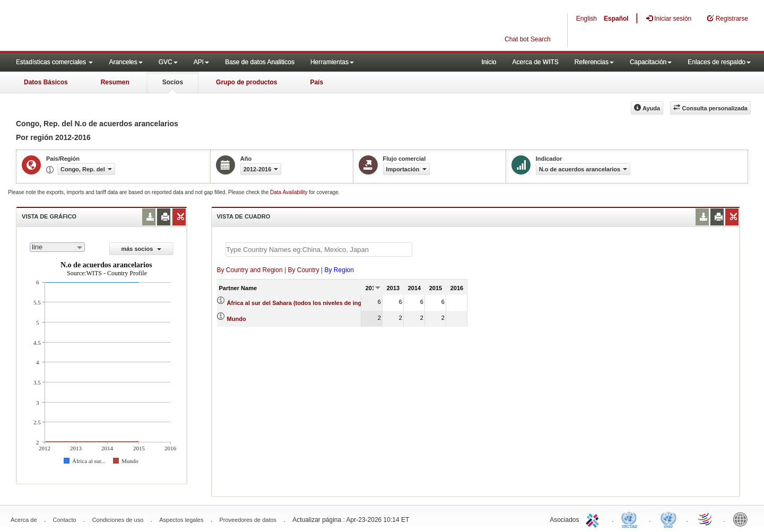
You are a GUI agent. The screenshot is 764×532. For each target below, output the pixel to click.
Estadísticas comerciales (54, 62)
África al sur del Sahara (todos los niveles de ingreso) (302, 303)
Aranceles (125, 62)
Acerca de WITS (535, 62)
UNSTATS (668, 519)
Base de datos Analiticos (260, 62)
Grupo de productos (246, 82)
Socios (173, 82)
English (587, 19)
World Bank (743, 519)
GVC (168, 62)
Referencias (594, 62)
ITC (594, 519)
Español (616, 19)
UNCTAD (631, 519)
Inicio (489, 62)
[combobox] (57, 247)
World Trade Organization (706, 519)
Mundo (237, 319)
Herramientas (332, 62)
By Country (303, 270)
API (201, 62)
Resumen (115, 82)
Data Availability (289, 192)
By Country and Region (250, 270)
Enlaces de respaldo (719, 62)
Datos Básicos (46, 82)
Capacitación (651, 62)
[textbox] (319, 250)
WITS (106, 27)
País (316, 82)
